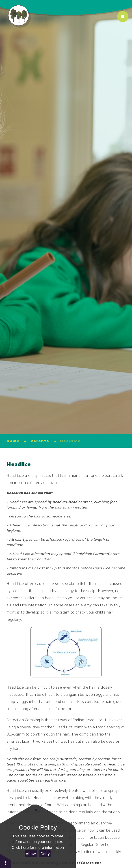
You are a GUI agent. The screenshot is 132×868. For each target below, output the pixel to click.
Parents (40, 441)
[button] (6, 861)
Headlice (70, 441)
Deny (45, 854)
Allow (31, 854)
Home (13, 441)
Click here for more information (38, 848)
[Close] (36, 810)
